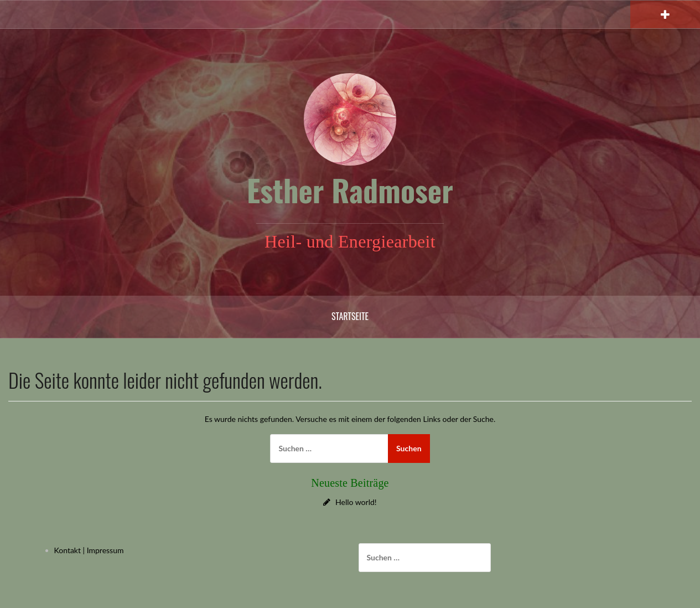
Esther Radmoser (350, 190)
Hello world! (356, 502)
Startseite (350, 316)
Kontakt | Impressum (89, 550)
